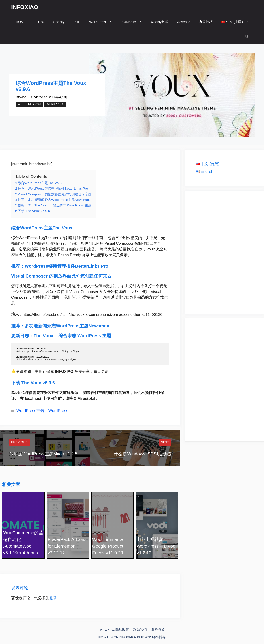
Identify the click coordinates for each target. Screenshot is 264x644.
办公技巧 (206, 22)
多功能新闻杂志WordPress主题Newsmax (67, 326)
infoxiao (21, 97)
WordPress (103, 22)
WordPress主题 (29, 104)
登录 (53, 598)
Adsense (184, 22)
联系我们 (140, 630)
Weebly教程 (159, 22)
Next (165, 442)
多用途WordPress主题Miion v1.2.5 (43, 454)
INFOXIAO (25, 7)
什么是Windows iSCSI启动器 (143, 454)
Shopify (59, 22)
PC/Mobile (133, 22)
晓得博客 (159, 637)
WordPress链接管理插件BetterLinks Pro (66, 266)
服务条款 (158, 630)
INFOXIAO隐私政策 (114, 630)
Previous (19, 442)
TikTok (39, 22)
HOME (21, 22)
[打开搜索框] (247, 36)
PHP (77, 22)
